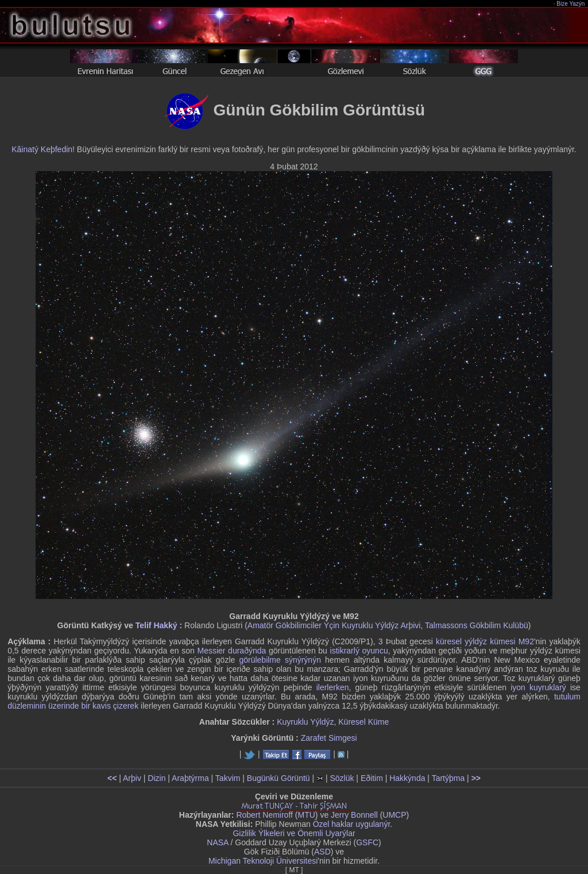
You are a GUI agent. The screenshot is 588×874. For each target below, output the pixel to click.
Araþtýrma (190, 778)
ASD (322, 852)
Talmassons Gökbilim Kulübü (477, 625)
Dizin (156, 778)
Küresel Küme (363, 722)
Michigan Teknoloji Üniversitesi (263, 861)
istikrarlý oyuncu (359, 651)
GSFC (367, 842)
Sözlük (342, 778)
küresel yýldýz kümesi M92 (485, 641)
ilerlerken (333, 687)
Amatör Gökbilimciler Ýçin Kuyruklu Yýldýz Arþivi (334, 625)
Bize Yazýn (571, 4)
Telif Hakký (156, 625)
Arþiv (132, 778)
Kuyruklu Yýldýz (305, 722)
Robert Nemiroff (264, 815)
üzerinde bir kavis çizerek (93, 706)
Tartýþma (448, 778)
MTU (307, 815)
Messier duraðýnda (231, 651)
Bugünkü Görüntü (278, 778)
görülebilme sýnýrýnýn (280, 660)
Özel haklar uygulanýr (352, 824)
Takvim (228, 778)
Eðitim (372, 778)
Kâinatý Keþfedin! (43, 149)
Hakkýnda (407, 778)
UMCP (394, 815)
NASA (217, 842)
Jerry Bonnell (354, 815)
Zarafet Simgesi (329, 738)
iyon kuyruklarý (538, 687)
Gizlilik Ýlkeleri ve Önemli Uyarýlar (294, 833)
